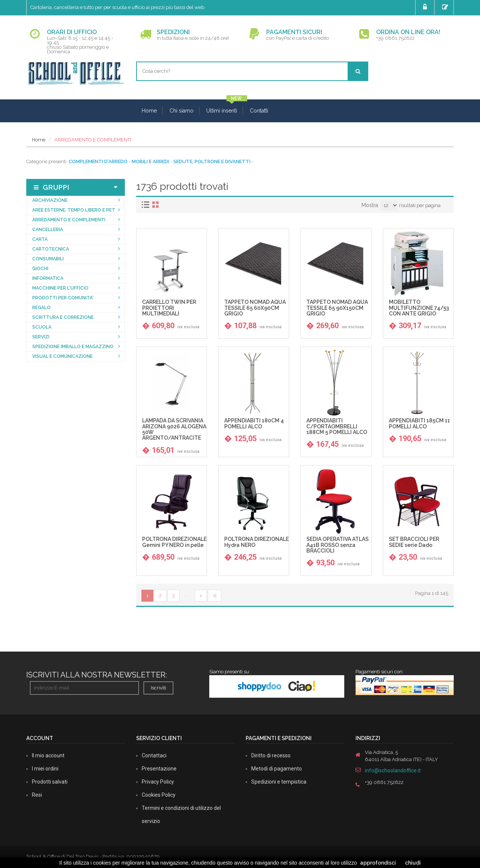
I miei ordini (45, 769)
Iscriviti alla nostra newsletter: (97, 675)
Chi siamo (181, 111)
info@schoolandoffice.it (393, 770)
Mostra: (370, 205)
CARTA (40, 239)
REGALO (41, 308)
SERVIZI (41, 337)
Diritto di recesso (271, 755)
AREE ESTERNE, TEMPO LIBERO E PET (74, 210)
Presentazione (159, 769)
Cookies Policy (159, 795)
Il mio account (48, 755)
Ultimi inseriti (222, 111)
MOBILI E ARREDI (150, 161)
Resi (37, 795)
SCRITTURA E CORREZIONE (63, 317)
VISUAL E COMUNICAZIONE (62, 356)
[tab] (146, 205)
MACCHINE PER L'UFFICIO (60, 288)
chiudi (413, 863)
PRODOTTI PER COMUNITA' (63, 298)
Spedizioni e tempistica (279, 782)
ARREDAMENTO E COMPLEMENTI (93, 140)
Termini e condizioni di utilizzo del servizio (181, 815)
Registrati (446, 7)
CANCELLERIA (48, 230)
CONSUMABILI (48, 259)
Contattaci (154, 755)
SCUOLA (42, 327)
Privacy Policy (158, 782)
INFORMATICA (48, 278)
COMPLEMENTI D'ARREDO (98, 161)
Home (149, 111)
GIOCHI (40, 269)
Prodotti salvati (50, 782)
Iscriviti (158, 688)
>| (214, 595)
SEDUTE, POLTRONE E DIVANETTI (212, 161)
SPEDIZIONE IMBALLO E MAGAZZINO (73, 347)
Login (426, 7)
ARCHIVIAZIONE (50, 200)
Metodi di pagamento (277, 769)
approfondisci (378, 863)
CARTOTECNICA (51, 249)
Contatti (259, 111)
